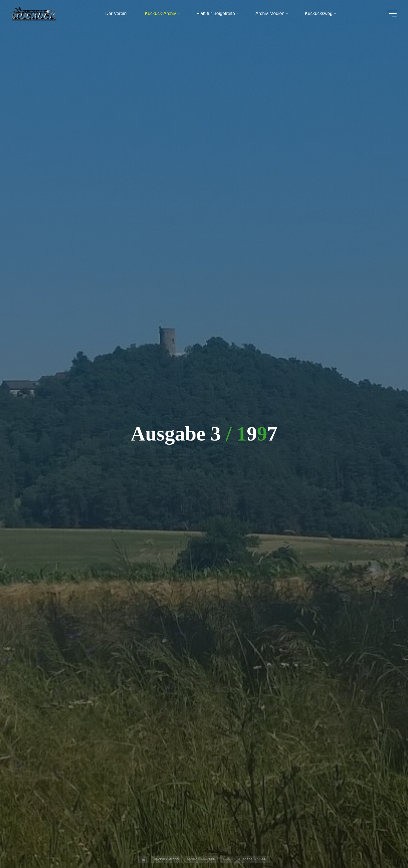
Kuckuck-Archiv (166, 859)
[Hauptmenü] (392, 14)
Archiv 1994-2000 (201, 859)
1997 (227, 859)
